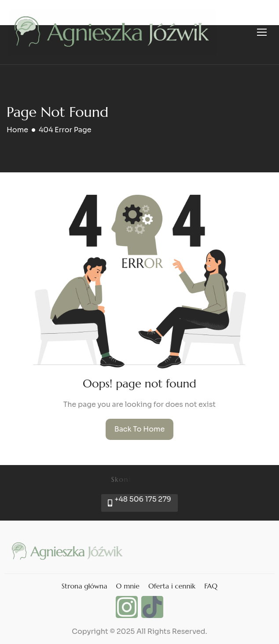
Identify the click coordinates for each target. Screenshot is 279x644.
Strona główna (84, 586)
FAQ (211, 586)
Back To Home (140, 429)
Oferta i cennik (172, 586)
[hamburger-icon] (262, 32)
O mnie (127, 586)
